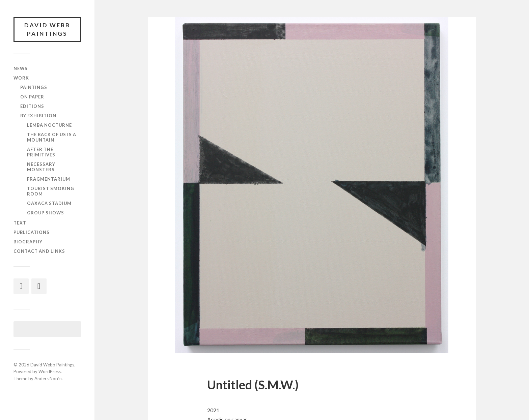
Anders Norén (48, 379)
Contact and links (39, 251)
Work (21, 78)
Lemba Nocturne (49, 125)
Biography (28, 242)
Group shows (46, 213)
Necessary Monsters (41, 167)
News (21, 69)
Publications (32, 232)
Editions (32, 107)
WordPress (50, 372)
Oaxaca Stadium (49, 204)
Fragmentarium (49, 179)
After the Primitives (41, 152)
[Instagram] (21, 286)
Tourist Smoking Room (51, 191)
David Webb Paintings (47, 29)
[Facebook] (39, 286)
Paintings (34, 88)
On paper (32, 97)
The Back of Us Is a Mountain (52, 138)
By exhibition (38, 116)
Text (20, 223)
